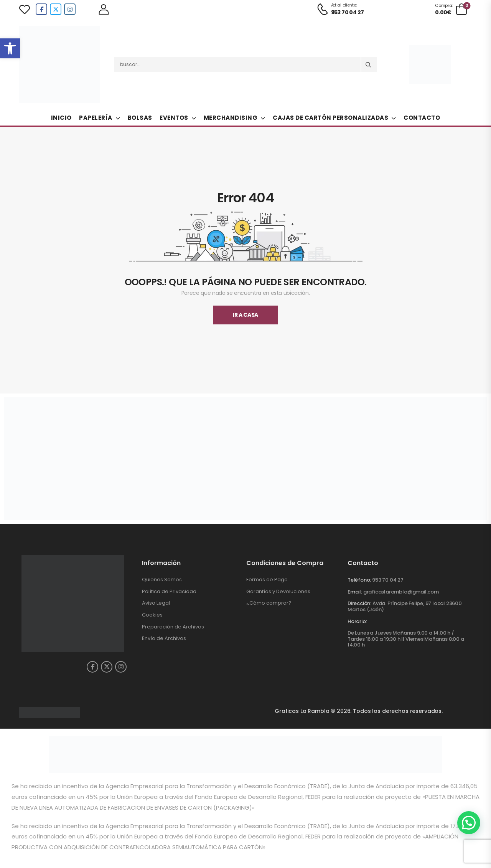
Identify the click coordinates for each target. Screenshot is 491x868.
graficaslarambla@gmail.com (401, 592)
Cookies (152, 615)
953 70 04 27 (388, 580)
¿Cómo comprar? (269, 603)
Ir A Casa (245, 315)
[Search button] (369, 64)
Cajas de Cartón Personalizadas (330, 118)
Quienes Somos (162, 579)
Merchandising (231, 118)
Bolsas (140, 118)
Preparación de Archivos (173, 627)
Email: (355, 592)
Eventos (174, 118)
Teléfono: (359, 580)
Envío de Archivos (164, 638)
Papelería (96, 118)
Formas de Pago (267, 579)
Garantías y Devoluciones (278, 591)
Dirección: (359, 603)
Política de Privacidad (169, 591)
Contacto (422, 118)
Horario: (357, 622)
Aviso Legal (156, 603)
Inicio (61, 118)
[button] (10, 48)
